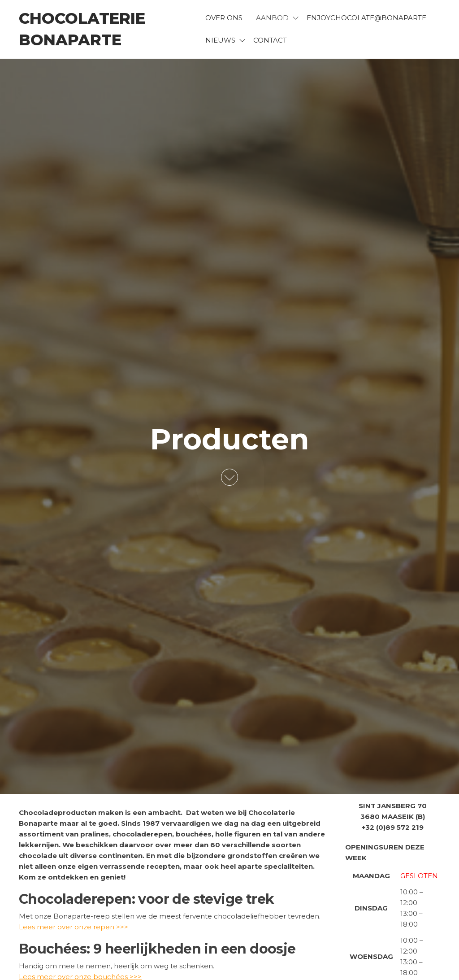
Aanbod (272, 18)
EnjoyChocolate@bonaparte (366, 18)
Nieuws (220, 40)
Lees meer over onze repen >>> (74, 927)
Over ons (224, 18)
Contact (270, 40)
